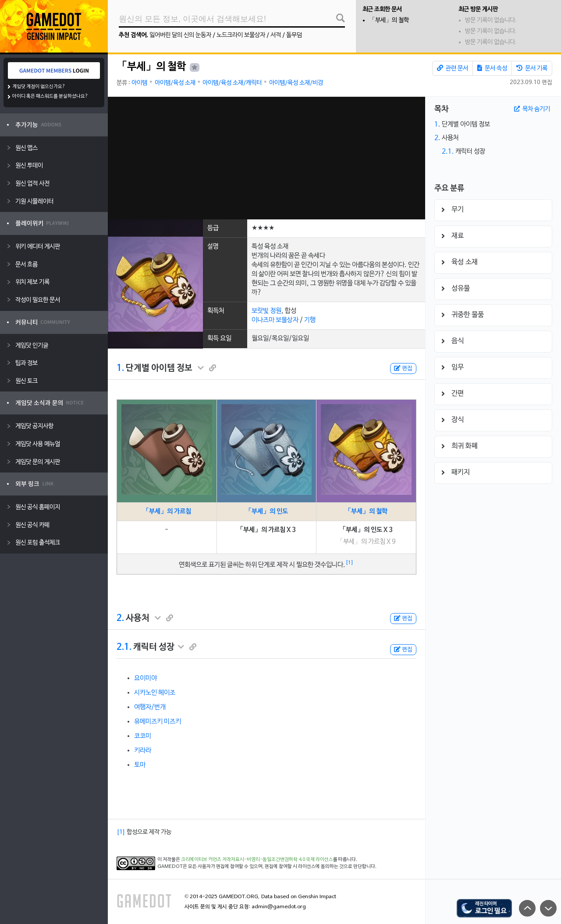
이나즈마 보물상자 (275, 320)
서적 (276, 35)
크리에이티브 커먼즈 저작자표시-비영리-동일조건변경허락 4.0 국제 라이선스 (257, 860)
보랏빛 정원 (266, 311)
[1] (350, 563)
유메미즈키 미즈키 (158, 722)
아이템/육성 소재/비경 (296, 83)
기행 (310, 320)
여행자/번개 (150, 707)
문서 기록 (532, 68)
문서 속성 (492, 68)
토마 (140, 765)
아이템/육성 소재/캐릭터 (232, 83)
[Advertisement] (266, 158)
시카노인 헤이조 (155, 693)
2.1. (124, 647)
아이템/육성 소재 (175, 83)
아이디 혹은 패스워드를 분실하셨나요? (50, 96)
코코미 (143, 736)
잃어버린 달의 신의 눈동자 (180, 35)
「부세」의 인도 (266, 511)
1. (120, 368)
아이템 (139, 83)
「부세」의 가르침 (167, 511)
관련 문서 (453, 68)
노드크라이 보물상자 (241, 35)
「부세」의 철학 (389, 20)
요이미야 (146, 678)
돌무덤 (294, 35)
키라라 (143, 751)
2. (120, 618)
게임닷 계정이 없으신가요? (39, 87)
